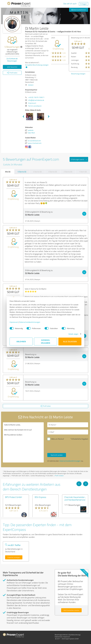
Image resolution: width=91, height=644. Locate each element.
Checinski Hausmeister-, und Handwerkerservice (75, 498)
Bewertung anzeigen (60, 67)
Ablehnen (21, 341)
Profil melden (59, 476)
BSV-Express (40, 497)
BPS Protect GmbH (14, 497)
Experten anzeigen (14, 557)
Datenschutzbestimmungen (30, 322)
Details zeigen (73, 334)
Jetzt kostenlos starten (71, 610)
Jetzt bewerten (12, 67)
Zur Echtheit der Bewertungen (12, 60)
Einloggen (84, 4)
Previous (23, 117)
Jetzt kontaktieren (79, 10)
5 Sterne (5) (22, 172)
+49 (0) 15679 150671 (36, 97)
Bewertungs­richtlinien (61, 635)
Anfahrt (31, 85)
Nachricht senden (57, 455)
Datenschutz (58, 637)
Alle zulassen (70, 341)
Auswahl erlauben (46, 341)
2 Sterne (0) (68, 172)
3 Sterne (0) (53, 172)
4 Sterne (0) (37, 172)
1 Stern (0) (83, 172)
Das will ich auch (70, 4)
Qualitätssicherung (74, 635)
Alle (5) (8, 172)
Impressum (14, 322)
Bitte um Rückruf (58, 439)
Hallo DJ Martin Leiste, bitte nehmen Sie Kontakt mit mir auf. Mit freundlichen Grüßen (23, 442)
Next (49, 117)
